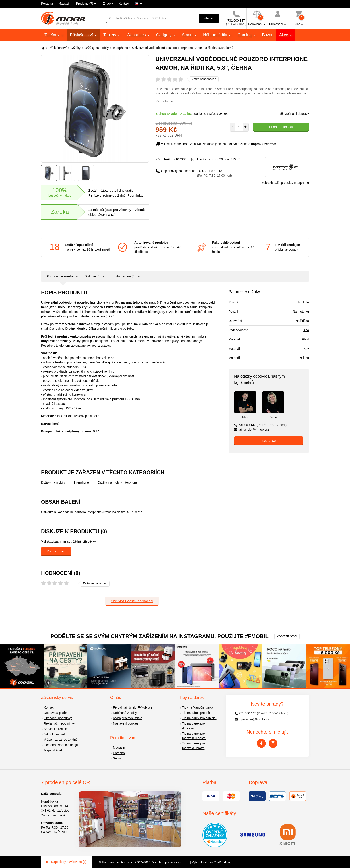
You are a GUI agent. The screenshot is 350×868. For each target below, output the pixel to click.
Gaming (245, 35)
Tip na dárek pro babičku (199, 718)
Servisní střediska (56, 729)
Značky (108, 4)
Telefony (52, 35)
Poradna (47, 4)
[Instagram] (273, 743)
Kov (306, 349)
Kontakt (124, 4)
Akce (284, 35)
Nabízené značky (125, 713)
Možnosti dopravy (295, 114)
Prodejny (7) (85, 4)
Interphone (120, 48)
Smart (188, 35)
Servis (117, 758)
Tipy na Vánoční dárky (198, 707)
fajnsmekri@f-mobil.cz (252, 430)
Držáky (76, 48)
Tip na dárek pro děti (196, 713)
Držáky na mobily (97, 48)
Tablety (110, 35)
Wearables (137, 35)
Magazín (65, 4)
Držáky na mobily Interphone (118, 482)
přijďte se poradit (286, 249)
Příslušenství (82, 35)
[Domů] (42, 48)
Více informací (166, 101)
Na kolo (304, 302)
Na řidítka (302, 321)
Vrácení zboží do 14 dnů (61, 740)
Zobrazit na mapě (53, 815)
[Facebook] (261, 743)
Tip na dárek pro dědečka (193, 726)
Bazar (267, 35)
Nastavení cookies (126, 723)
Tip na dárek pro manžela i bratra (193, 746)
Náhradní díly (216, 35)
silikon (305, 358)
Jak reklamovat (54, 734)
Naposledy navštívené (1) (66, 862)
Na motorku (301, 312)
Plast (305, 339)
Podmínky (135, 195)
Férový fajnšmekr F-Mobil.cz (133, 707)
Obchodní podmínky (58, 718)
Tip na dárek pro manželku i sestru (194, 736)
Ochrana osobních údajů (61, 745)
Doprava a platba (56, 713)
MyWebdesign (223, 862)
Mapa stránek (53, 750)
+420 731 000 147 (215, 173)
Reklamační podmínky (59, 723)
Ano (306, 330)
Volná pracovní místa (128, 718)
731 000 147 (260, 425)
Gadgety (164, 35)
